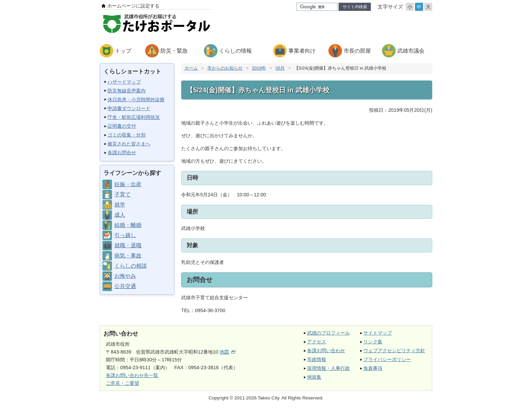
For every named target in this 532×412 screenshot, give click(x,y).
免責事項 (373, 368)
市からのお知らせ (225, 68)
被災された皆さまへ (129, 144)
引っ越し (125, 235)
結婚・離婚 (128, 225)
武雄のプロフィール (328, 333)
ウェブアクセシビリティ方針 (394, 351)
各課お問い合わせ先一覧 (132, 375)
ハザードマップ (124, 82)
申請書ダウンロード (129, 108)
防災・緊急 (174, 51)
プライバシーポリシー (387, 359)
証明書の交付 (122, 126)
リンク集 (373, 342)
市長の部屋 (357, 51)
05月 (280, 68)
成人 (120, 215)
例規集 (314, 377)
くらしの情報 (235, 51)
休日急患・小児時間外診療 (136, 100)
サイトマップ (378, 333)
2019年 (259, 68)
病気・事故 (128, 256)
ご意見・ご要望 (122, 383)
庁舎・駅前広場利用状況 (134, 117)
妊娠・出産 (128, 184)
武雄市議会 (411, 51)
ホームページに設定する (133, 6)
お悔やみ (125, 276)
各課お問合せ (122, 153)
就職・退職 (128, 245)
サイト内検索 (355, 7)
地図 (227, 352)
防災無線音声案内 (127, 91)
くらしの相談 (131, 266)
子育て (122, 194)
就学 (120, 205)
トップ (123, 51)
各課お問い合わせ (326, 351)
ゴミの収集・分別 (127, 135)
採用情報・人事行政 (328, 368)
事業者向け (302, 51)
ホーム (191, 68)
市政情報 (317, 359)
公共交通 (125, 286)
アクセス (317, 342)
